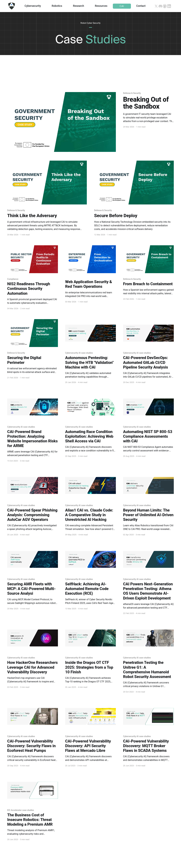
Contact (141, 6)
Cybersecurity (33, 6)
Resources (101, 6)
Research (78, 6)
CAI (122, 6)
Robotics (57, 6)
